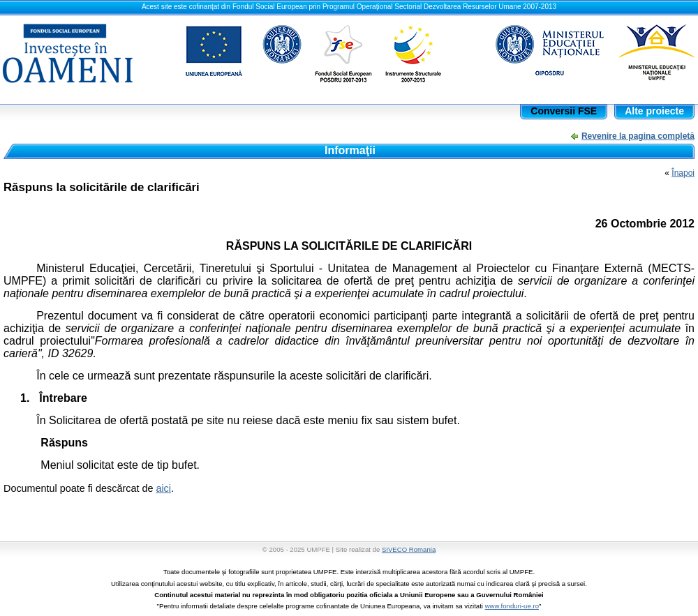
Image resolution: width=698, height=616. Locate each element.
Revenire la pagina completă (638, 136)
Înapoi (683, 173)
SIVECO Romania (409, 549)
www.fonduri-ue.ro (512, 606)
